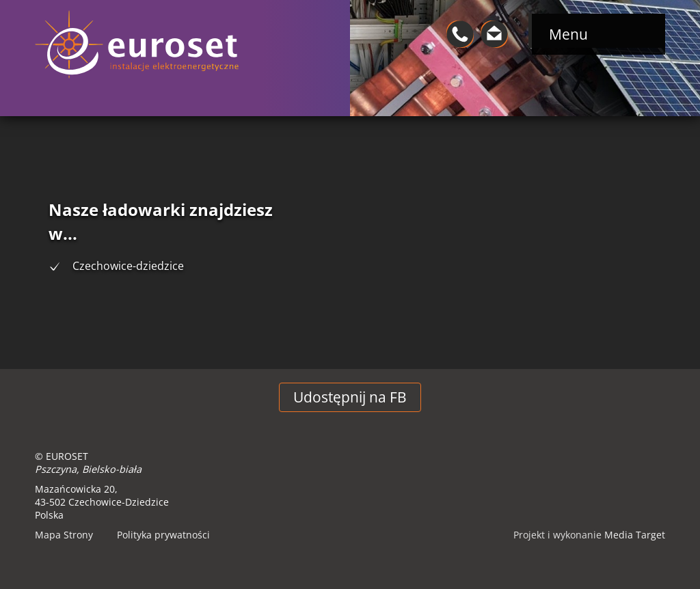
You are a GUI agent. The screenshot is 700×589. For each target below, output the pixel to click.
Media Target (635, 535)
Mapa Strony (64, 535)
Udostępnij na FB (350, 397)
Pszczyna (56, 469)
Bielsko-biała (112, 469)
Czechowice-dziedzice (128, 266)
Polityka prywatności (163, 535)
